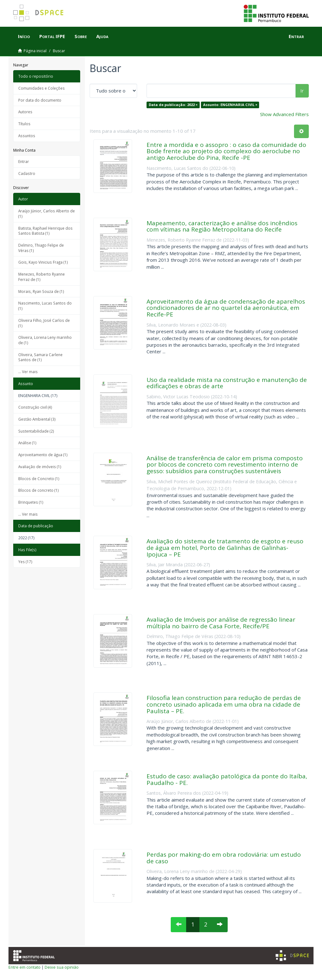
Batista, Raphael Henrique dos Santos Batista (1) (45, 231)
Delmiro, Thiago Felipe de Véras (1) (41, 248)
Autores (25, 112)
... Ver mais (28, 372)
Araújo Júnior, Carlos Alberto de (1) (47, 213)
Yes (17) (25, 562)
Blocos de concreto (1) (39, 490)
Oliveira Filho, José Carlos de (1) (44, 323)
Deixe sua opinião (62, 967)
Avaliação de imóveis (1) (40, 467)
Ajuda (102, 36)
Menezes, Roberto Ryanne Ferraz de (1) (42, 277)
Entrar (24, 161)
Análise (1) (27, 443)
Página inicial (35, 51)
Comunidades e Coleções (42, 88)
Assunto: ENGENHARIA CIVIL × (230, 105)
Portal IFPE (52, 36)
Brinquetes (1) (31, 502)
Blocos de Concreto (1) (39, 479)
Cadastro (27, 173)
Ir (302, 91)
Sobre (81, 36)
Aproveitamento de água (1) (43, 455)
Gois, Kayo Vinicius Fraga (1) (43, 262)
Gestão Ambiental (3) (37, 419)
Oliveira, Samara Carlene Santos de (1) (40, 357)
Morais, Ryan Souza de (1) (41, 291)
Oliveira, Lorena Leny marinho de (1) (45, 340)
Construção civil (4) (35, 407)
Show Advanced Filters (284, 114)
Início (24, 36)
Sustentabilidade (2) (36, 431)
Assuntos (27, 136)
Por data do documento (40, 100)
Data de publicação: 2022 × (173, 105)
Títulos (24, 124)
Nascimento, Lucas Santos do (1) (45, 306)
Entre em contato (25, 967)
